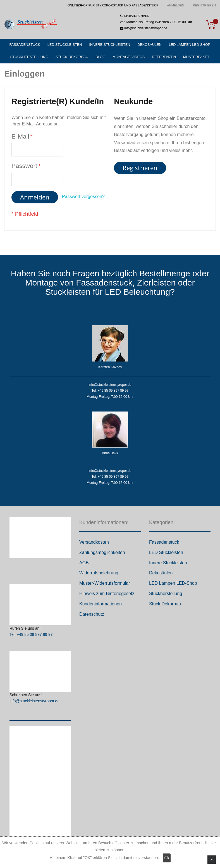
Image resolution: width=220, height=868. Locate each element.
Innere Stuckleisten (168, 564)
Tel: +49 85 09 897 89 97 (31, 636)
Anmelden (175, 5)
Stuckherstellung (166, 595)
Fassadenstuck (164, 544)
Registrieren (204, 5)
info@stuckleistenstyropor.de (34, 703)
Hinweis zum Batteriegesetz (107, 595)
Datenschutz (92, 616)
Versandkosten (94, 544)
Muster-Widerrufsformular (105, 585)
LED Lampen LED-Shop (173, 585)
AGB (84, 564)
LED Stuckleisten (166, 554)
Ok (167, 858)
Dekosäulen (161, 575)
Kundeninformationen (101, 606)
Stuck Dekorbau (165, 606)
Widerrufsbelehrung (99, 575)
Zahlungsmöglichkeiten (102, 554)
